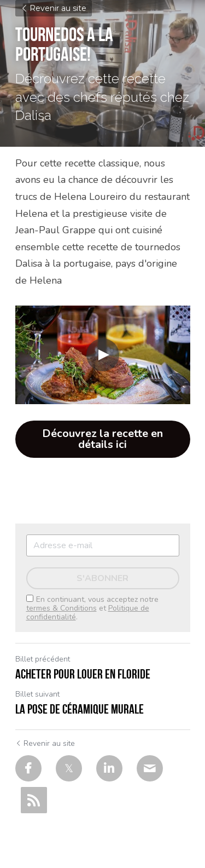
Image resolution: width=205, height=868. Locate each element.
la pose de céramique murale (80, 709)
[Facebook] (28, 768)
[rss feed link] (34, 800)
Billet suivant (37, 694)
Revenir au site (54, 8)
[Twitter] (69, 768)
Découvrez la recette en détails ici (102, 439)
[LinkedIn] (109, 768)
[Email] (150, 768)
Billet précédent (43, 659)
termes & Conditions (61, 608)
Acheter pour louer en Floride (83, 674)
